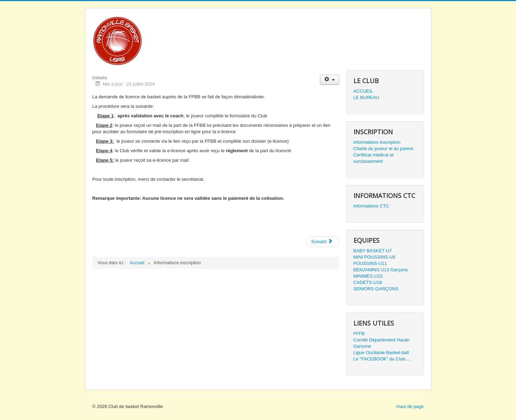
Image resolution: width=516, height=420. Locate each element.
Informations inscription (377, 142)
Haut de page (410, 406)
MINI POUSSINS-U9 (374, 257)
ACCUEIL (363, 91)
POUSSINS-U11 (370, 263)
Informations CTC (371, 206)
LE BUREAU (366, 97)
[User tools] (330, 80)
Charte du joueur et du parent (383, 149)
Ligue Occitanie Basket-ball (381, 353)
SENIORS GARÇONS (376, 289)
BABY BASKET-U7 (373, 251)
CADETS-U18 (368, 282)
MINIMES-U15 (368, 276)
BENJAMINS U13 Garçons (381, 270)
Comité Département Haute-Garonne (382, 343)
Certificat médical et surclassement (374, 158)
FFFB (359, 333)
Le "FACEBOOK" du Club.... (382, 359)
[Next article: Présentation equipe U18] (322, 242)
